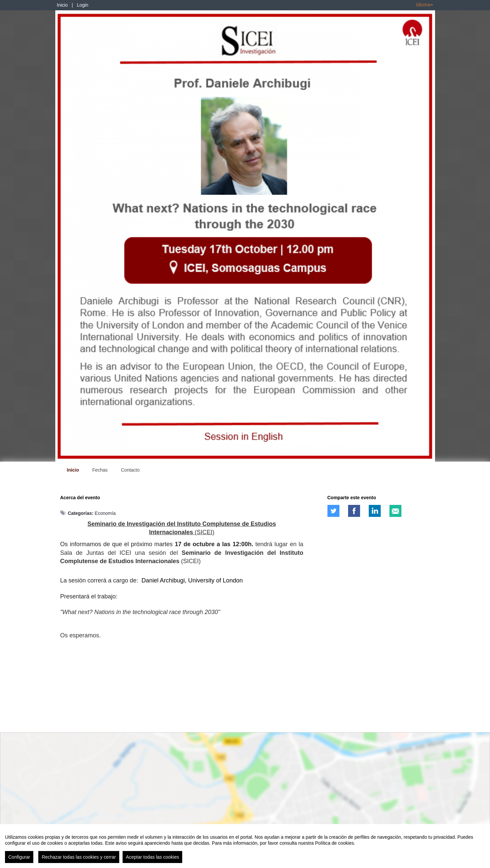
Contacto (130, 470)
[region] (245, 846)
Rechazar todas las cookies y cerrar (79, 857)
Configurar (19, 857)
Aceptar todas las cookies (153, 857)
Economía (105, 513)
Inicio (62, 5)
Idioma (424, 5)
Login (83, 5)
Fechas (100, 470)
